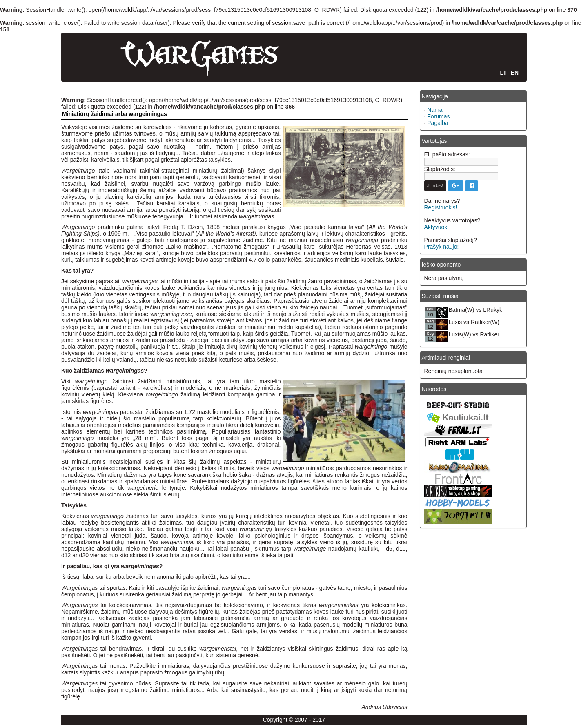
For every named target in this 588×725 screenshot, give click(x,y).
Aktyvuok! (437, 227)
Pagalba (438, 123)
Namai (435, 110)
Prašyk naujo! (442, 247)
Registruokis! (441, 207)
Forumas (438, 116)
